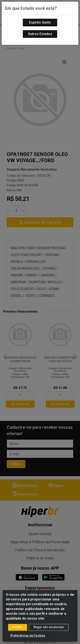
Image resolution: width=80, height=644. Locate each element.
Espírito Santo (40, 22)
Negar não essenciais (49, 631)
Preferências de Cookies (28, 640)
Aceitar (18, 631)
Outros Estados (40, 34)
